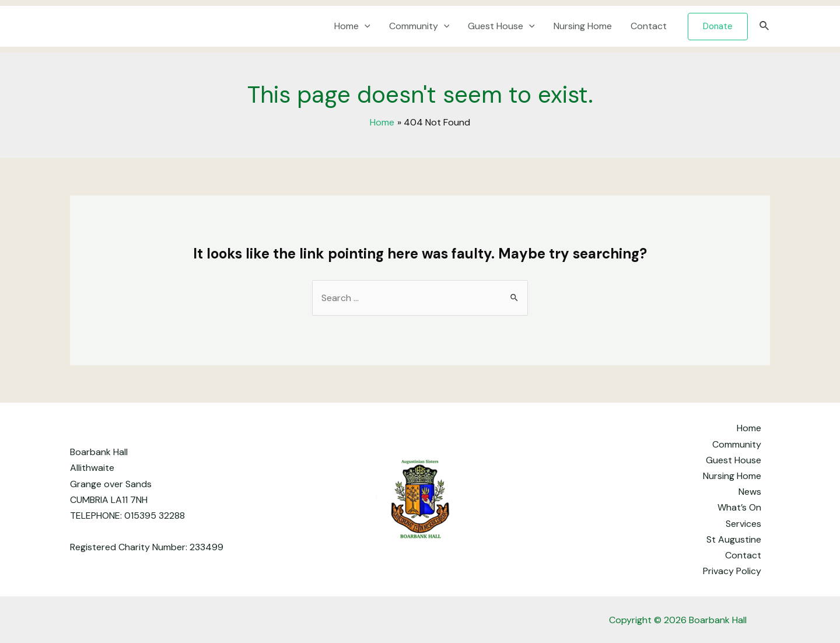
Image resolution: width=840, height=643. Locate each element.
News (750, 492)
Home (352, 26)
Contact (649, 26)
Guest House (501, 26)
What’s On (739, 507)
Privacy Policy (732, 571)
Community (419, 26)
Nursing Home (583, 26)
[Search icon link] (765, 27)
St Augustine (734, 539)
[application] (365, 26)
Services (743, 524)
